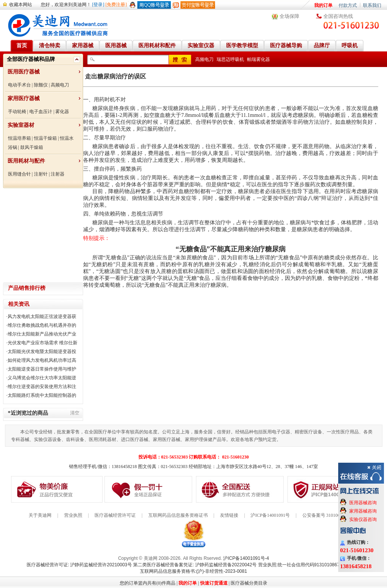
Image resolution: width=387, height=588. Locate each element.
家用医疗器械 (24, 98)
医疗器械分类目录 (249, 583)
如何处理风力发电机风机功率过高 (42, 360)
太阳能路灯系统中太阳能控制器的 (42, 395)
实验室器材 (21, 125)
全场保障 (289, 16)
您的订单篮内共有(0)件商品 (148, 583)
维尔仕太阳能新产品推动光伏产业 (42, 334)
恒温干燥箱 (45, 138)
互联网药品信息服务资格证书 (178, 515)
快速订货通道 (214, 583)
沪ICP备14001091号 (270, 515)
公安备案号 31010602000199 (330, 515)
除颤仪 (41, 85)
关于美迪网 (40, 515)
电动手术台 (19, 85)
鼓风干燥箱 (32, 147)
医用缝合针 (19, 174)
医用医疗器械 (24, 72)
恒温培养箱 (19, 138)
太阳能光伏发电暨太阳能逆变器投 (42, 352)
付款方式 (348, 5)
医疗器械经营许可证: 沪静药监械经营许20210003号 (79, 565)
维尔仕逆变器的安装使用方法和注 (42, 387)
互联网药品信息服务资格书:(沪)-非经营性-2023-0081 (193, 571)
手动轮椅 (17, 112)
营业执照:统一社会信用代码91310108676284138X (309, 565)
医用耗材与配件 (26, 161)
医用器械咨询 (363, 503)
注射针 (41, 174)
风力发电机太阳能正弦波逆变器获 (42, 316)
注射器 (58, 174)
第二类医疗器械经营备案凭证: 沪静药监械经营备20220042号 (195, 565)
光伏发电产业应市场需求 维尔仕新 (43, 343)
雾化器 (62, 112)
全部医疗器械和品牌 (31, 59)
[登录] (98, 5)
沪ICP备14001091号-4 (246, 558)
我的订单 (323, 5)
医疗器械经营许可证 (115, 515)
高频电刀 (60, 85)
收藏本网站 (21, 5)
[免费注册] (116, 5)
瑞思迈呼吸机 (230, 59)
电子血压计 (41, 112)
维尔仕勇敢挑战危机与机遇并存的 (42, 325)
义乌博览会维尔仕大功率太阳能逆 (42, 378)
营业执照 (73, 515)
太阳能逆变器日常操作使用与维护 (42, 369)
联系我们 (372, 5)
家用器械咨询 (363, 511)
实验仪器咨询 (363, 519)
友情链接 (229, 515)
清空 (75, 413)
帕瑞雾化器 (259, 59)
